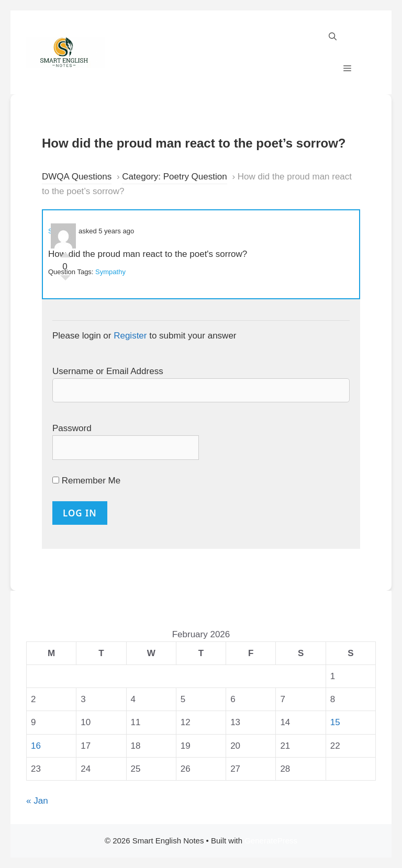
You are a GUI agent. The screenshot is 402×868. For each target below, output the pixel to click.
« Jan (37, 801)
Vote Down (65, 280)
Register (130, 336)
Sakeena (62, 231)
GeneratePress (271, 841)
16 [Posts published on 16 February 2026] (36, 746)
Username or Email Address (108, 371)
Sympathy (110, 272)
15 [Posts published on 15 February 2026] (335, 722)
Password (72, 428)
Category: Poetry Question (174, 177)
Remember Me (86, 481)
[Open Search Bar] (333, 37)
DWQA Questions (77, 177)
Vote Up (65, 252)
